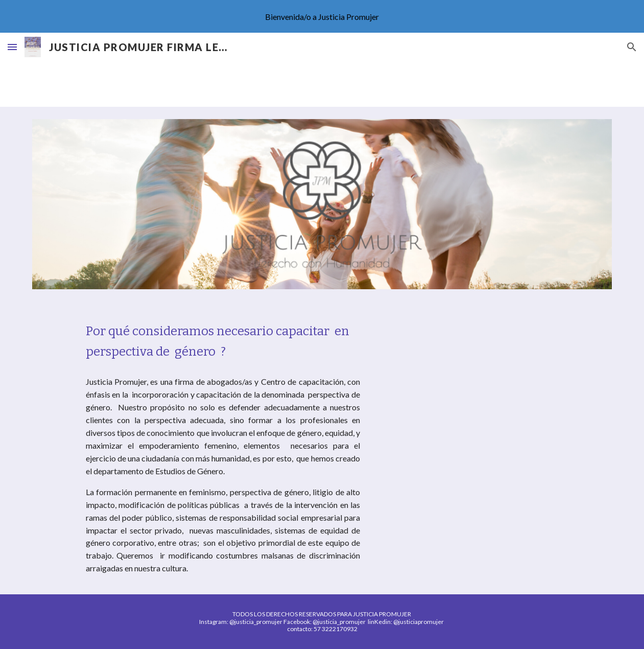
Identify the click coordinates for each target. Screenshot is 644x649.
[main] (223, 341)
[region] (322, 16)
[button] (12, 47)
